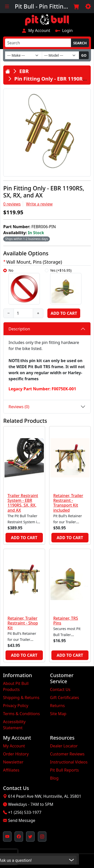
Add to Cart (64, 313)
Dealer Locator (64, 746)
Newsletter (13, 762)
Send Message (22, 820)
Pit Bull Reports (65, 770)
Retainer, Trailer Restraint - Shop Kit (23, 623)
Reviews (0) (19, 407)
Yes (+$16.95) (66, 286)
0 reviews (12, 204)
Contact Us (60, 689)
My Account (36, 30)
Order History (16, 754)
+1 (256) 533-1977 (25, 812)
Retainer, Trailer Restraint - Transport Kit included (68, 503)
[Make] (24, 55)
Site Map (58, 714)
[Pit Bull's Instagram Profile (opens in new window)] (42, 837)
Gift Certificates (65, 698)
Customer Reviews (67, 754)
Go (84, 55)
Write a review (39, 204)
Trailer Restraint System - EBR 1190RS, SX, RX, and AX (23, 503)
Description (19, 329)
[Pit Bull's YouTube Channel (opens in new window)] (7, 837)
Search (80, 43)
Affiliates (11, 770)
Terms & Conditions (21, 714)
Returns (58, 706)
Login (64, 30)
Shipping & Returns (21, 698)
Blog (54, 778)
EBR (24, 71)
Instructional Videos (69, 762)
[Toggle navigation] (7, 7)
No (24, 286)
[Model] (60, 55)
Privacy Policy (16, 706)
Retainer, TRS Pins (66, 621)
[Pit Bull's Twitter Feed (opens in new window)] (30, 837)
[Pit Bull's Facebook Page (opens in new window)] (19, 837)
